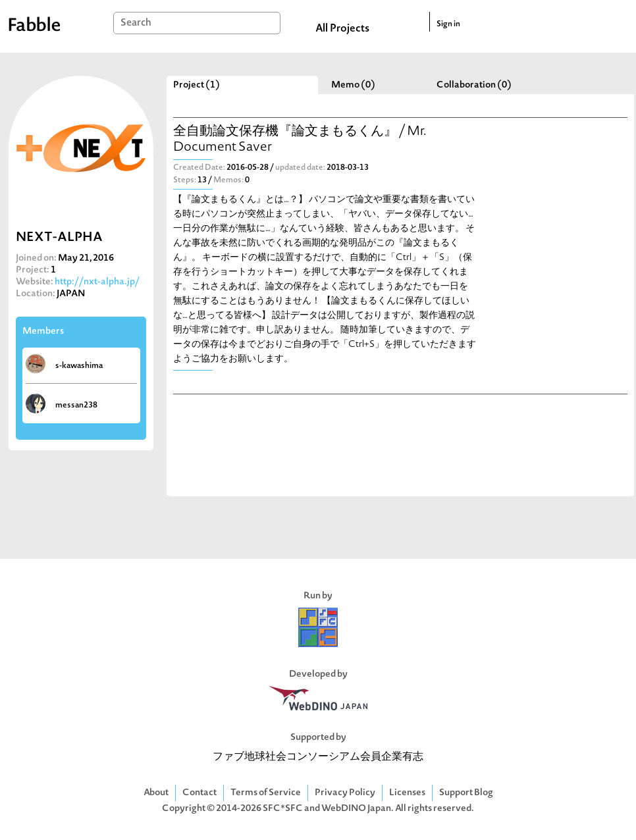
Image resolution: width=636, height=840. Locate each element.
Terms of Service (266, 793)
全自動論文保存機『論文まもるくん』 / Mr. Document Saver (300, 140)
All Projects (342, 29)
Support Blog (466, 793)
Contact (199, 793)
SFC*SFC (283, 809)
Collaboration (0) (474, 85)
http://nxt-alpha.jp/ (97, 282)
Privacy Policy (345, 793)
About (156, 793)
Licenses (407, 793)
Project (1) (197, 85)
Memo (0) (353, 85)
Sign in (448, 24)
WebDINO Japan (356, 809)
